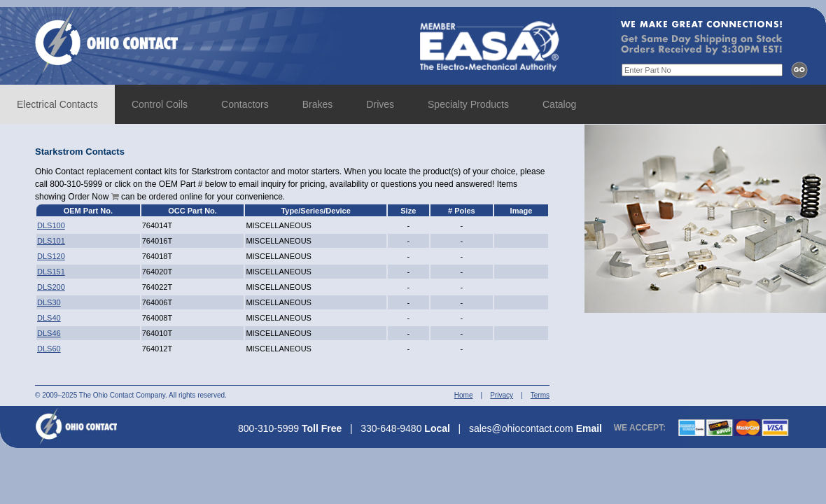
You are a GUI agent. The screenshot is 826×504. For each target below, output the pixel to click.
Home (464, 395)
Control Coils (160, 104)
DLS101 (51, 241)
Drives (380, 104)
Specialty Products (468, 104)
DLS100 (51, 225)
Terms (540, 395)
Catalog (559, 104)
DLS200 (51, 287)
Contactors (245, 104)
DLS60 (49, 349)
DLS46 (49, 333)
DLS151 (51, 272)
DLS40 (49, 318)
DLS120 (51, 256)
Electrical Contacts (57, 104)
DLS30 (49, 302)
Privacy (502, 395)
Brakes (318, 104)
